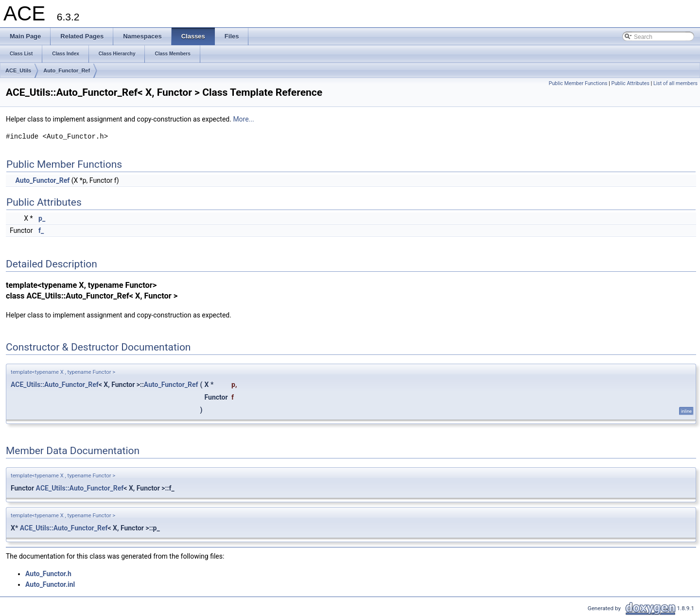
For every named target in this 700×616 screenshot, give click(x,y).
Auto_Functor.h (48, 574)
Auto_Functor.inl (50, 584)
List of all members (675, 83)
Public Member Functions (578, 83)
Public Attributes (630, 83)
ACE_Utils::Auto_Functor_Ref (55, 385)
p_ (42, 218)
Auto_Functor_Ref (67, 70)
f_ (41, 230)
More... (243, 119)
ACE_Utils (18, 70)
